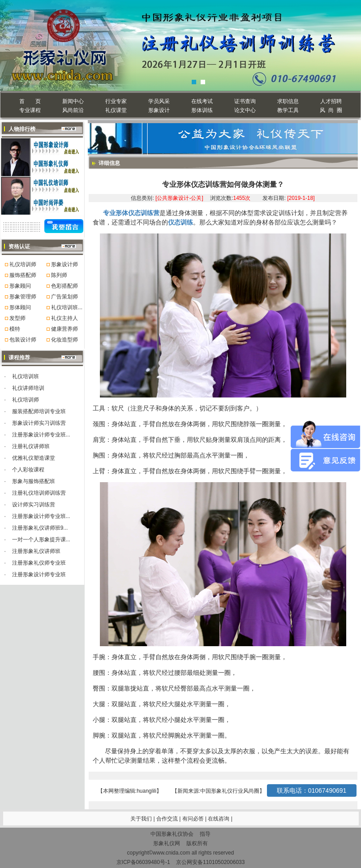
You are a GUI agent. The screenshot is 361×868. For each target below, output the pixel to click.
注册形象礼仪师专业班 (39, 563)
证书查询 (245, 101)
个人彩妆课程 (28, 470)
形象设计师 (64, 264)
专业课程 (30, 110)
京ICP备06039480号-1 (143, 862)
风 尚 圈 (331, 110)
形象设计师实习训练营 (39, 423)
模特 (15, 329)
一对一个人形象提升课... (41, 540)
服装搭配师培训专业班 (39, 411)
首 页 (30, 101)
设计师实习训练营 (34, 505)
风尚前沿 (73, 110)
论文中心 (245, 110)
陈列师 (59, 275)
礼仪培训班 (26, 376)
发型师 (17, 318)
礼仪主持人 (64, 318)
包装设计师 (23, 340)
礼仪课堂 (116, 110)
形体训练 (202, 110)
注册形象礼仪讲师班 (36, 551)
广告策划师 (64, 297)
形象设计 (159, 110)
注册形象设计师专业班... (41, 435)
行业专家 (116, 101)
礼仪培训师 (23, 264)
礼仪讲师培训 (28, 388)
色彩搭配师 (64, 286)
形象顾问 (20, 286)
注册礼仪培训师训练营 (39, 493)
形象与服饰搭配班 (34, 481)
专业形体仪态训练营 (131, 213)
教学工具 (288, 110)
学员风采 (159, 101)
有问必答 (194, 819)
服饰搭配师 (23, 275)
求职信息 (288, 101)
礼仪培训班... (67, 307)
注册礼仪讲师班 (31, 446)
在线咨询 (219, 819)
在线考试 (202, 101)
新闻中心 (73, 101)
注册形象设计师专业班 (39, 574)
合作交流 (168, 819)
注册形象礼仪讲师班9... (40, 528)
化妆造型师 (64, 340)
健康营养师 (64, 329)
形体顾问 (20, 307)
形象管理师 (23, 297)
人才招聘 (331, 101)
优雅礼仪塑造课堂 (34, 458)
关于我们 (141, 819)
